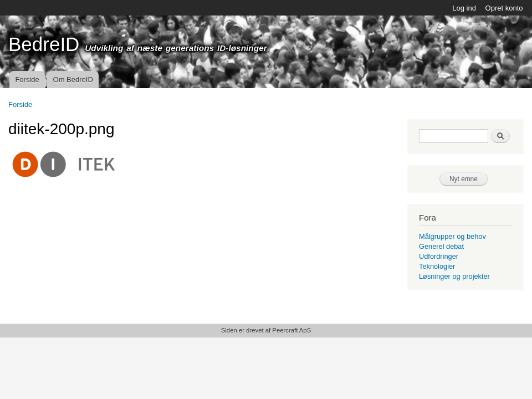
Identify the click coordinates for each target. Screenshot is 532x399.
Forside (27, 80)
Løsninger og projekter (454, 276)
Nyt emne (464, 179)
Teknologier (437, 266)
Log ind (464, 8)
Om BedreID (73, 80)
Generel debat (441, 246)
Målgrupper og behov (452, 236)
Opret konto (504, 8)
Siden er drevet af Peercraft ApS (266, 330)
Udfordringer (439, 256)
